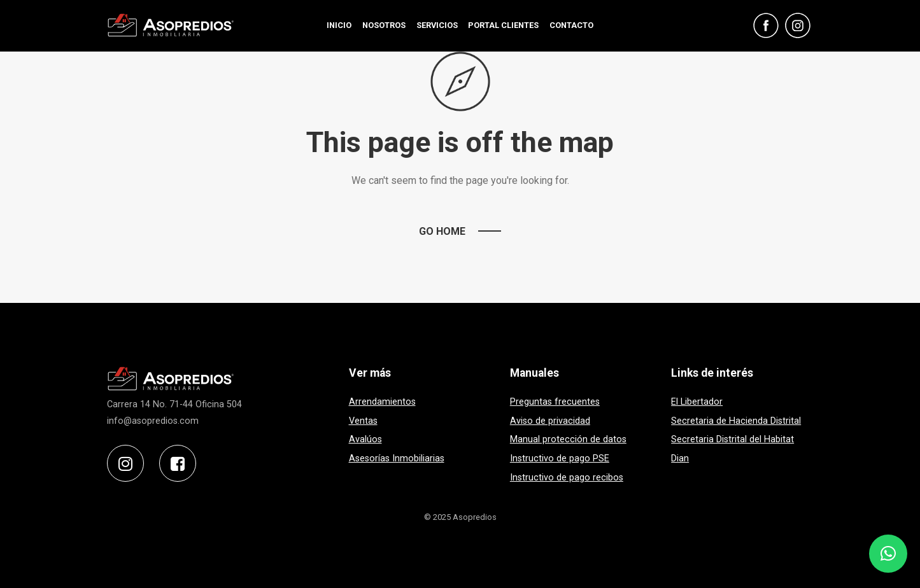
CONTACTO (571, 25)
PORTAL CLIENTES (503, 25)
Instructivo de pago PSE (560, 458)
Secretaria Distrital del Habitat (732, 439)
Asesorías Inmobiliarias (397, 458)
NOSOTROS (384, 25)
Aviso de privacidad (550, 421)
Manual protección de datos (568, 439)
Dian (680, 458)
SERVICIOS (437, 25)
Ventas (363, 421)
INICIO (339, 25)
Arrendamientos (382, 402)
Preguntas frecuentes (555, 402)
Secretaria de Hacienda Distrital (736, 421)
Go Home (442, 231)
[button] (888, 554)
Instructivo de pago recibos (567, 478)
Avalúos (365, 439)
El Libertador (697, 402)
